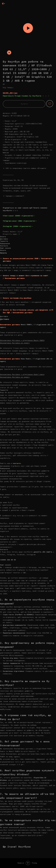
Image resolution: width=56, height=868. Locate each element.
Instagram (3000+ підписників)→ (18, 226)
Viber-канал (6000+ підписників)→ (19, 216)
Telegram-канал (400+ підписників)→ (20, 221)
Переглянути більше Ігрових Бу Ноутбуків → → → (26, 96)
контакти (17, 463)
